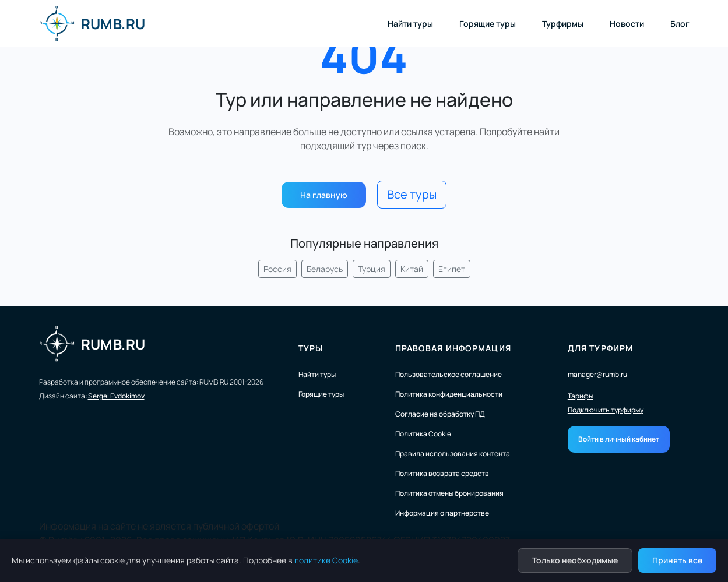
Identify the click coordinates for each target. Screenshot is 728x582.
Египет (452, 269)
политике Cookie (326, 560)
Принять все (677, 560)
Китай (412, 269)
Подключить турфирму (606, 410)
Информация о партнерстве (442, 513)
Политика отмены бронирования (449, 493)
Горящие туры (488, 24)
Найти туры (410, 24)
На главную (324, 195)
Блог (680, 24)
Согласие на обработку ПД (440, 414)
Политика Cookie (423, 434)
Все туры (412, 194)
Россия (277, 269)
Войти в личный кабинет (619, 439)
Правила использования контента (453, 454)
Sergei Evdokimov (116, 396)
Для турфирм (600, 348)
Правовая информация (453, 348)
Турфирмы (563, 24)
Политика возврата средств (442, 473)
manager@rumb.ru (597, 374)
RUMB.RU (92, 23)
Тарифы (581, 396)
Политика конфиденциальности (449, 394)
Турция (372, 269)
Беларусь (325, 269)
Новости (627, 24)
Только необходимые (575, 560)
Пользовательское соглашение (449, 374)
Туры (311, 348)
